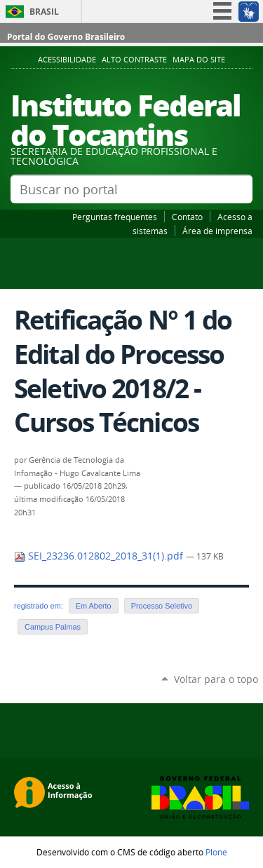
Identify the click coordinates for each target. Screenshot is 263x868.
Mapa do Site (199, 60)
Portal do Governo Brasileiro (66, 37)
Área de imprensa (217, 231)
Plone (216, 852)
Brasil (44, 12)
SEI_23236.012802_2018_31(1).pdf (100, 556)
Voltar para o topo (216, 679)
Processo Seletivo (162, 606)
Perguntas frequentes (115, 217)
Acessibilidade (67, 60)
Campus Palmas (53, 627)
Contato (187, 217)
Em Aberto (94, 606)
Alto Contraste (134, 60)
